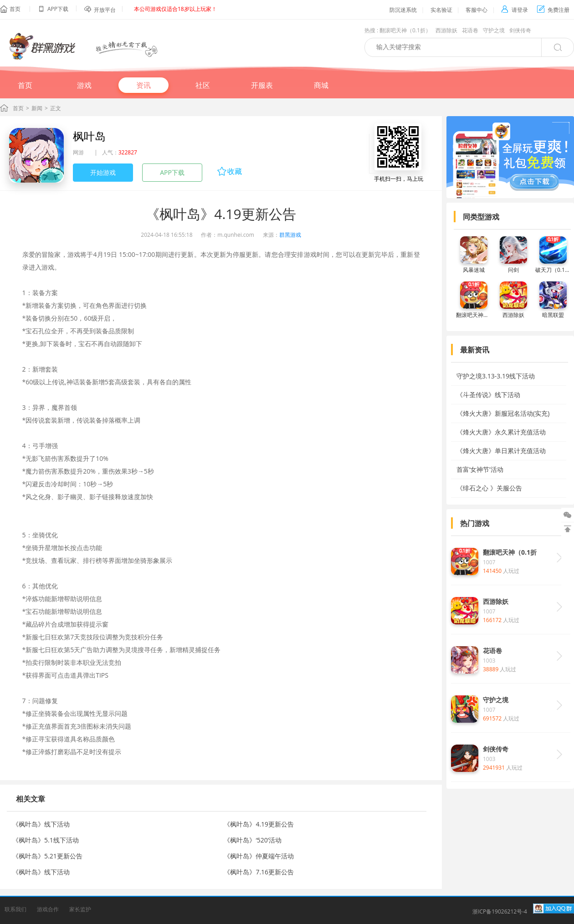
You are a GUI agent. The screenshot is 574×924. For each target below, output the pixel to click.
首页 (15, 9)
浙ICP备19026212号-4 (500, 911)
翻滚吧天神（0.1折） (405, 30)
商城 (321, 85)
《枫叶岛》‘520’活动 (253, 840)
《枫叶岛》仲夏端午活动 (259, 856)
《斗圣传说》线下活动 (488, 395)
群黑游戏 (290, 235)
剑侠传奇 (520, 30)
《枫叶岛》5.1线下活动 (46, 840)
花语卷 (470, 30)
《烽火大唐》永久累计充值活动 (501, 432)
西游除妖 (446, 30)
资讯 (143, 85)
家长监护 (80, 909)
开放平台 (105, 10)
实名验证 (441, 10)
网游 (78, 152)
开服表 (262, 85)
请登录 (515, 10)
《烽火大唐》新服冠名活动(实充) (503, 413)
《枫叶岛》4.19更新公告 (259, 824)
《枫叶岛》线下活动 (41, 824)
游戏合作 (48, 909)
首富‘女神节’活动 (480, 469)
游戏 (84, 85)
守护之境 (494, 30)
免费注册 (553, 10)
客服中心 (477, 10)
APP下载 (172, 172)
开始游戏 (103, 172)
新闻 (37, 108)
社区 (203, 85)
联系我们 (15, 909)
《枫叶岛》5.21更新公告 (47, 856)
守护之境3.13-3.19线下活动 (496, 376)
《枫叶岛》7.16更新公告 (259, 872)
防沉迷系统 (403, 10)
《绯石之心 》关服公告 (489, 488)
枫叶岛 (89, 136)
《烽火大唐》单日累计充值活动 (501, 451)
